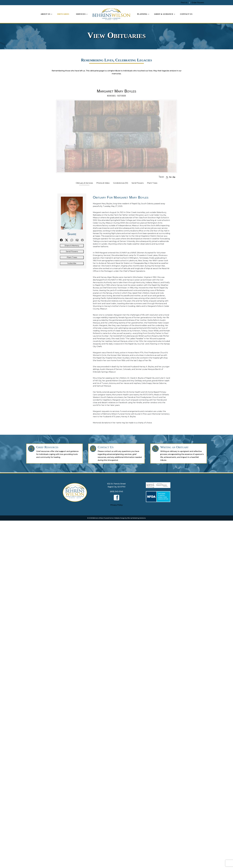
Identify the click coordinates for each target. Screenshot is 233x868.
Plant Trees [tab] (152, 183)
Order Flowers (198, 3)
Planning (142, 14)
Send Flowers (72, 251)
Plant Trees (72, 257)
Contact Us (186, 14)
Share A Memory (72, 246)
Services (81, 14)
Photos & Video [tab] (103, 183)
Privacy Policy (116, 505)
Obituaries (63, 14)
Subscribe (72, 263)
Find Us (184, 3)
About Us (45, 14)
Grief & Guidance (164, 14)
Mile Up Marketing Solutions (136, 518)
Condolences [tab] (121, 183)
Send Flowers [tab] (138, 183)
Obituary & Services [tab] (84, 183)
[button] (167, 177)
